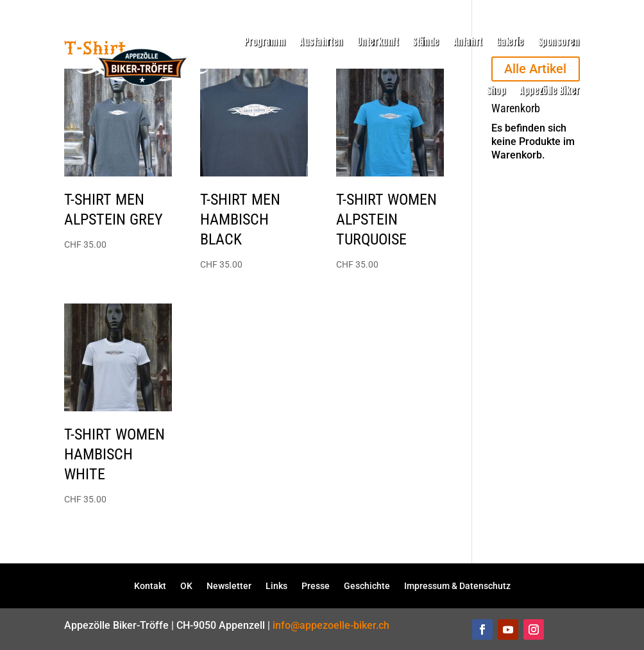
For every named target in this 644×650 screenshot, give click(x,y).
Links (276, 586)
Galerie (510, 42)
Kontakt (150, 586)
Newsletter (229, 586)
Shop (496, 91)
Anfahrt (468, 42)
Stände (426, 42)
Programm (265, 42)
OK (186, 586)
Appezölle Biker (549, 91)
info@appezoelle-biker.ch (331, 625)
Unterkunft (378, 42)
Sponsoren (559, 42)
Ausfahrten (321, 42)
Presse (316, 586)
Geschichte (367, 586)
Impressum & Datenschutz (457, 586)
